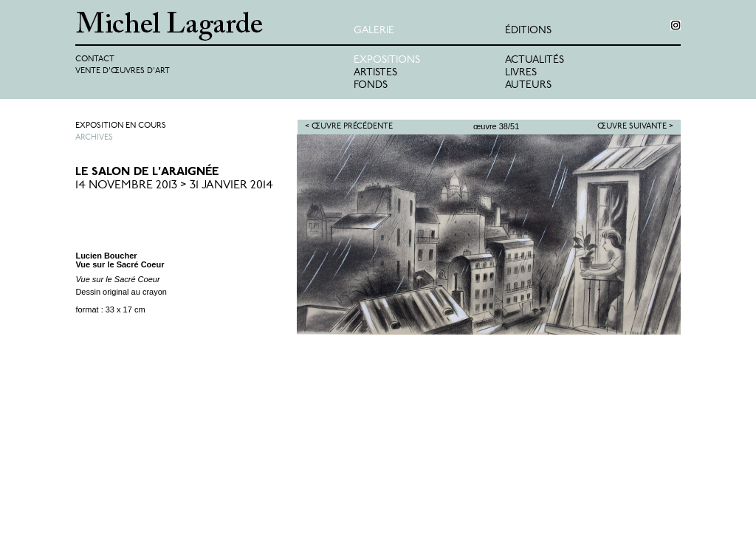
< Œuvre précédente (349, 127)
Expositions (387, 60)
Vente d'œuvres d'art (123, 71)
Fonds (371, 85)
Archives (94, 138)
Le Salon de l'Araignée (147, 172)
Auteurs (528, 85)
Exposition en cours (121, 126)
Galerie (374, 31)
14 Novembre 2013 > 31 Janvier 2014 (174, 185)
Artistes (375, 73)
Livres (521, 73)
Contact (95, 59)
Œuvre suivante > (635, 127)
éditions (528, 31)
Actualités (535, 60)
